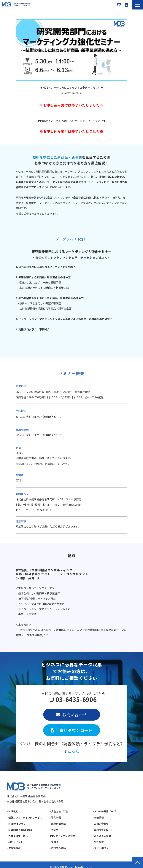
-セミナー (55, 830)
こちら (74, 751)
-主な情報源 (14, 848)
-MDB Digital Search (20, 830)
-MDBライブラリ (17, 824)
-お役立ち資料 (58, 848)
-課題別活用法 (58, 824)
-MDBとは (13, 811)
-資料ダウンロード (103, 830)
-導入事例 (55, 817)
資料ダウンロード (127, 5)
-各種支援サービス (18, 836)
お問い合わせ (119, 5)
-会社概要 (98, 842)
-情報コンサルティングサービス (25, 817)
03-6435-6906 (76, 700)
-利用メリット (15, 842)
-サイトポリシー (102, 848)
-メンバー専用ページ (104, 811)
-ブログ (54, 842)
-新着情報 (98, 817)
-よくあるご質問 (102, 836)
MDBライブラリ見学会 (62, 836)
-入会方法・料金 (59, 811)
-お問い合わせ (101, 824)
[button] (137, 5)
